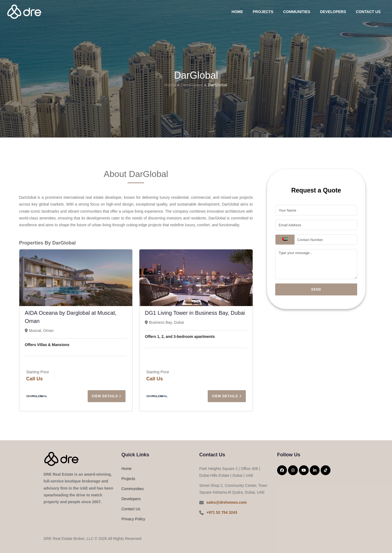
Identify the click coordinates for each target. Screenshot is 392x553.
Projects (263, 12)
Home (237, 12)
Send (316, 289)
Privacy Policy (133, 519)
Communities (297, 12)
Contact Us (368, 12)
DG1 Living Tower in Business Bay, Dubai (195, 313)
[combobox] (285, 240)
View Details (107, 396)
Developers (333, 12)
